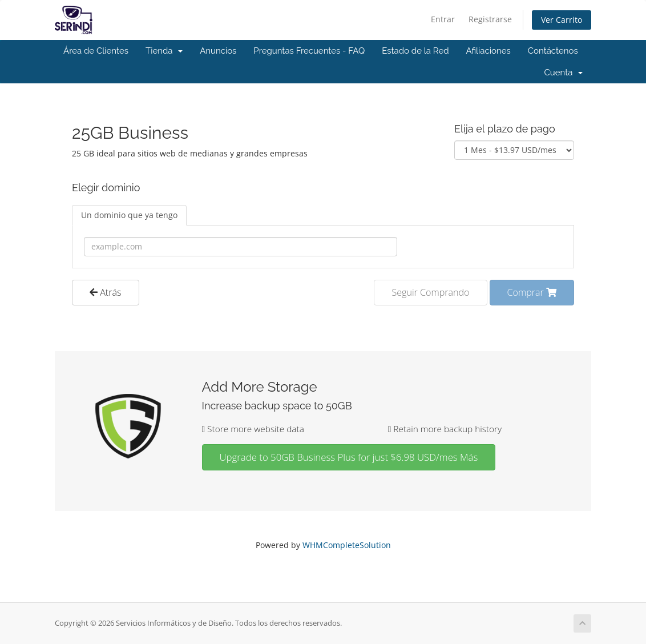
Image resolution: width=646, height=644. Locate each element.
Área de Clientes (96, 51)
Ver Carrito (562, 20)
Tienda (164, 51)
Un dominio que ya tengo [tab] (129, 215)
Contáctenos (553, 51)
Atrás (106, 292)
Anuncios (218, 51)
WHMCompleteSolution (347, 545)
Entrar (443, 19)
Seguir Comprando (430, 292)
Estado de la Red (415, 51)
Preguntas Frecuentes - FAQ (309, 51)
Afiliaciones (488, 51)
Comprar (532, 292)
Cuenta (563, 73)
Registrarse (490, 19)
